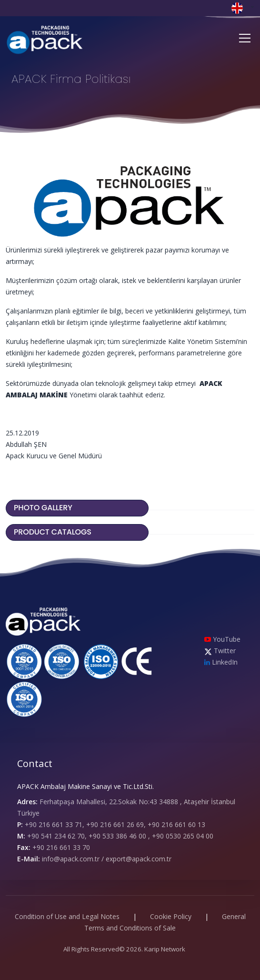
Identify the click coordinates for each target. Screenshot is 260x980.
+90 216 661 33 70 (61, 847)
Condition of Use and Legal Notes (67, 916)
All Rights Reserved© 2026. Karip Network (124, 949)
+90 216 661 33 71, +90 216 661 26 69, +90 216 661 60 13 (115, 824)
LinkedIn (221, 662)
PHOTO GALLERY (44, 508)
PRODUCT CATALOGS (54, 532)
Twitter (220, 651)
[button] (243, 7)
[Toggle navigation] (245, 38)
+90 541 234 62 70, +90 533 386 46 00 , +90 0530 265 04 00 (120, 836)
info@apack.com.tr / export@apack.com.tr (107, 859)
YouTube (222, 639)
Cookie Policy (171, 916)
